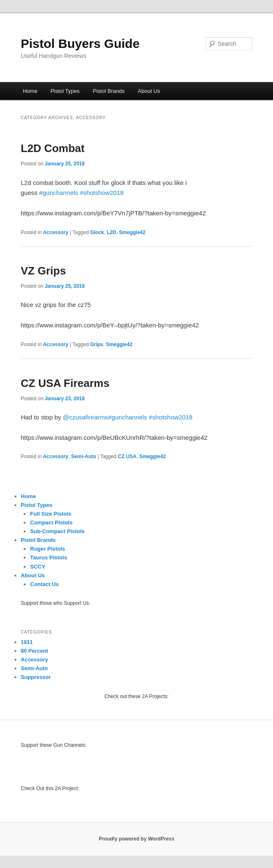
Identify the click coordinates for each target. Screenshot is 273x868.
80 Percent (35, 651)
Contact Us (44, 584)
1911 (27, 642)
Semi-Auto (84, 456)
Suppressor (36, 677)
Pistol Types (65, 91)
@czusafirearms (86, 417)
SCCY (38, 567)
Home (30, 91)
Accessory (56, 232)
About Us (149, 91)
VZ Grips (43, 271)
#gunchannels (59, 193)
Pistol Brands (109, 91)
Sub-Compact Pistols (57, 531)
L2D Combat (53, 148)
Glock (97, 232)
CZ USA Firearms (65, 383)
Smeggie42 (132, 232)
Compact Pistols (51, 523)
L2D (111, 232)
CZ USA (127, 456)
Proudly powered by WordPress (136, 839)
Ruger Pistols (48, 549)
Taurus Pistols (49, 557)
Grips (96, 344)
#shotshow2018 (102, 193)
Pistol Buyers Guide (80, 44)
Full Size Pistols (51, 514)
